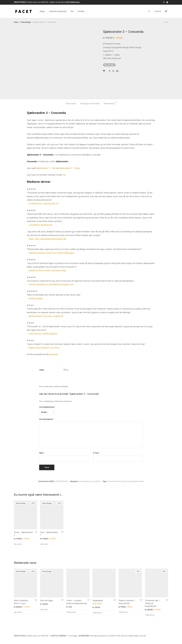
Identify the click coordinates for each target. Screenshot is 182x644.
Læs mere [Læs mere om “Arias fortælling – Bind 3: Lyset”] (18, 593)
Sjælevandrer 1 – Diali (46, 149)
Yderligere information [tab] (90, 84)
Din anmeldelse (47, 400)
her (64, 155)
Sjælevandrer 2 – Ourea (69, 149)
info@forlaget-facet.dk (137, 616)
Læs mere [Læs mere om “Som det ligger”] (44, 590)
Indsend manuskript (58, 11)
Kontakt (81, 11)
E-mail (96, 434)
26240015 (113, 616)
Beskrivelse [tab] (71, 84)
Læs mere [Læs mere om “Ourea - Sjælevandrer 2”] (18, 525)
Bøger (42, 11)
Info (15, 633)
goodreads (53, 335)
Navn (42, 434)
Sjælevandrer (139, 462)
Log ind (157, 11)
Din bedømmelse (47, 388)
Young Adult (95, 462)
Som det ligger (47, 581)
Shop (16, 22)
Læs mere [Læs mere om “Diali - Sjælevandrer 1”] (44, 525)
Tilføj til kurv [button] (71, 593)
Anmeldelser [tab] (110, 84)
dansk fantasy (127, 462)
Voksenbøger (26, 22)
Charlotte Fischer (114, 462)
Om (72, 11)
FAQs (22, 633)
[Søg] (149, 11)
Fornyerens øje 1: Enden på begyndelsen (153, 584)
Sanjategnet (98, 581)
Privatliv (38, 633)
